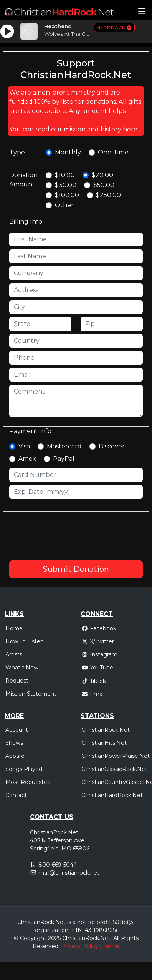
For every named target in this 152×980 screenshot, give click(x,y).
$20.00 (102, 175)
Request (17, 681)
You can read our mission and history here (73, 129)
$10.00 (65, 175)
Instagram (99, 654)
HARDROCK (114, 27)
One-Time (113, 152)
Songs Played (24, 769)
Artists (14, 654)
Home (14, 628)
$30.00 (66, 185)
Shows (14, 743)
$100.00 (67, 195)
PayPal (64, 459)
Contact (16, 795)
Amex (27, 459)
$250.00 (108, 195)
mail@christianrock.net (69, 873)
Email (93, 694)
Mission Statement (31, 694)
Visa (24, 446)
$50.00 (104, 185)
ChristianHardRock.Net (112, 795)
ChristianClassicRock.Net (114, 769)
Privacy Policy (80, 946)
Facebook (99, 628)
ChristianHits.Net (104, 743)
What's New (22, 668)
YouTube (97, 668)
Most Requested (28, 782)
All (116, 938)
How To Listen (25, 641)
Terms (112, 946)
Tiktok (94, 681)
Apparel (16, 756)
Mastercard (64, 446)
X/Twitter (98, 641)
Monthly (68, 152)
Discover (112, 446)
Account (17, 730)
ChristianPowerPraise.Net (116, 756)
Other (64, 205)
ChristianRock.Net (106, 730)
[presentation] (68, 533)
